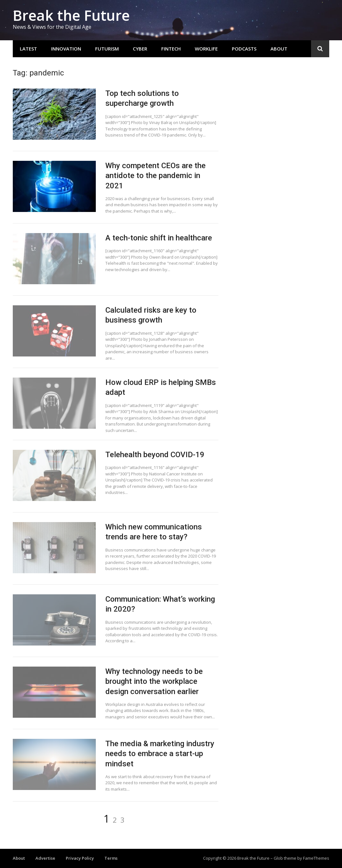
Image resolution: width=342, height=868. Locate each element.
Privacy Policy (80, 858)
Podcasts (244, 49)
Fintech (171, 49)
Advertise (45, 858)
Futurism (107, 49)
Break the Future (71, 15)
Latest (28, 49)
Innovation (66, 49)
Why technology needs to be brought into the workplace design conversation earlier (154, 681)
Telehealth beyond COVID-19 (155, 455)
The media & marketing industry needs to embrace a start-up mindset (160, 754)
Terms (111, 858)
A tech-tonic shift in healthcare (159, 238)
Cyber (140, 49)
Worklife (206, 49)
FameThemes (316, 858)
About (279, 49)
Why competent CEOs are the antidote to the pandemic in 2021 (156, 176)
